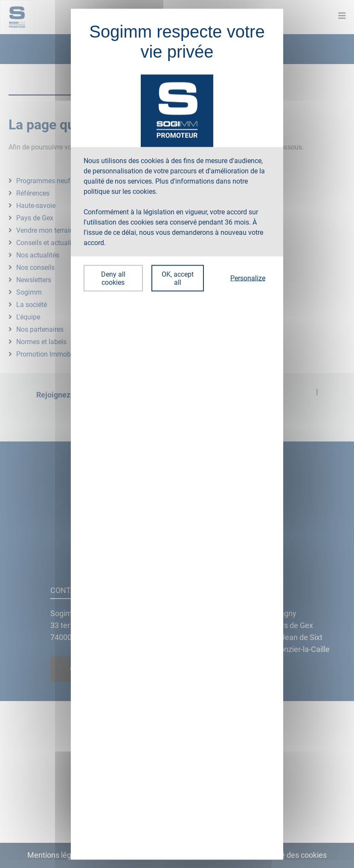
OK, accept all (178, 278)
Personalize (248, 278)
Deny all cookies (113, 278)
